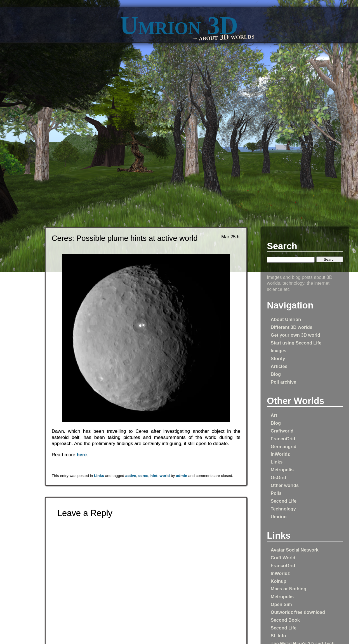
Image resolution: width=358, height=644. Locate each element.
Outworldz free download (298, 612)
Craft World (283, 558)
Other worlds (285, 485)
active (131, 476)
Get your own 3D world (295, 335)
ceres (143, 476)
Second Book (285, 620)
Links (277, 462)
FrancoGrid (283, 439)
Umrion (279, 517)
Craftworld (282, 431)
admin (182, 476)
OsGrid (278, 477)
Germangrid (284, 446)
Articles (279, 366)
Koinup (279, 581)
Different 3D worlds (292, 327)
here (82, 455)
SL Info (278, 636)
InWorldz (280, 454)
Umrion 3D (179, 26)
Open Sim (281, 604)
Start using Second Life (296, 343)
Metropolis (282, 470)
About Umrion (286, 319)
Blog (276, 374)
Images (279, 351)
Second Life (284, 501)
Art (274, 415)
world (165, 476)
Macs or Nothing (288, 589)
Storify (278, 358)
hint (154, 476)
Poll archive (283, 382)
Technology (283, 509)
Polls (276, 493)
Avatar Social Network (295, 550)
